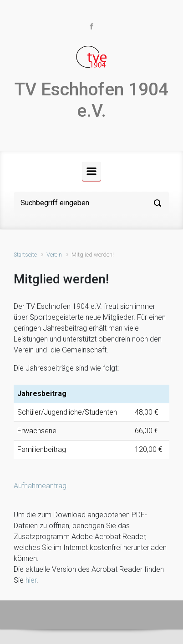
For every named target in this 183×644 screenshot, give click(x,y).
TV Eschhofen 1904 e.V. (91, 100)
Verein (54, 255)
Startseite (25, 255)
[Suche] (91, 203)
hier (31, 580)
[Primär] (91, 171)
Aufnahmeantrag (40, 486)
